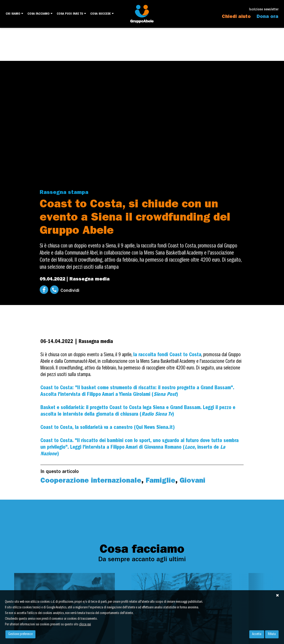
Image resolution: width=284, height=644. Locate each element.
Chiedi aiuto (236, 17)
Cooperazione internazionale (91, 481)
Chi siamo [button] (14, 14)
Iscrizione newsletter (264, 10)
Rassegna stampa (64, 193)
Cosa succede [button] (102, 14)
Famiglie (160, 481)
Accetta (257, 634)
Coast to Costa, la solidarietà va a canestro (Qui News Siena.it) (108, 428)
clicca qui (85, 625)
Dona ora (267, 17)
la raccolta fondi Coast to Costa (167, 355)
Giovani (192, 481)
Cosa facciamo (40, 14)
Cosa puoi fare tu (71, 14)
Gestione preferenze (20, 634)
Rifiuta (272, 634)
